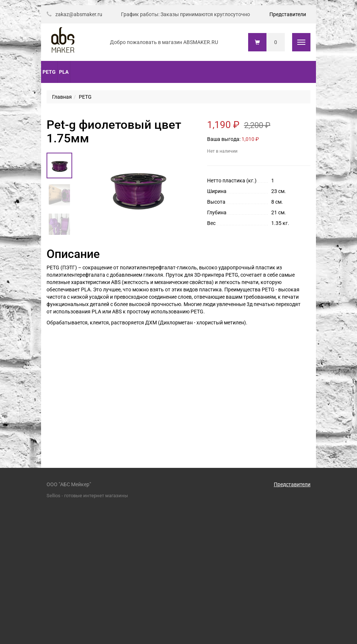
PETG (49, 72)
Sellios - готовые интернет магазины (87, 496)
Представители (288, 14)
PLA (64, 72)
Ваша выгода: (224, 139)
